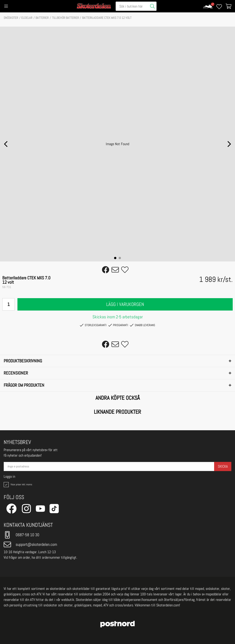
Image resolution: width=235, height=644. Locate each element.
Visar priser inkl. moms (17, 485)
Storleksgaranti (93, 325)
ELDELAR (27, 18)
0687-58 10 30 (21, 535)
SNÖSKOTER (11, 18)
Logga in (9, 477)
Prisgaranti (118, 325)
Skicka (223, 466)
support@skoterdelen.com (30, 544)
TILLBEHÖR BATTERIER (66, 18)
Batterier (42, 18)
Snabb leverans (142, 325)
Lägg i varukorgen (125, 304)
